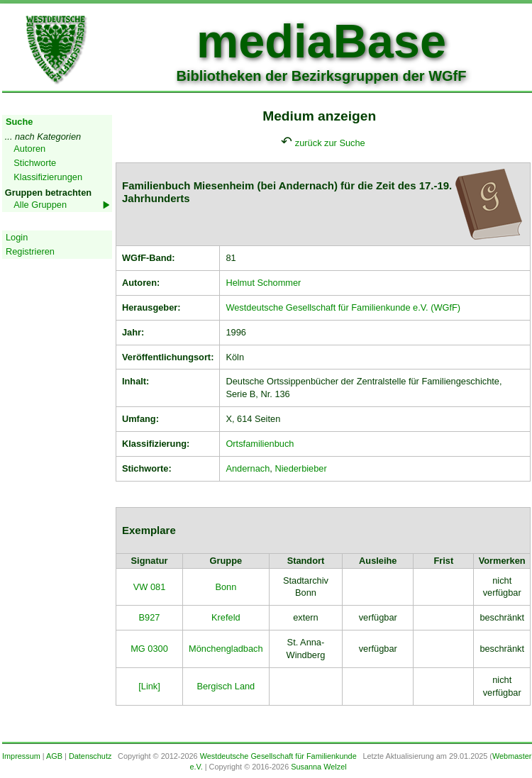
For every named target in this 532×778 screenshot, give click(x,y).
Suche (19, 122)
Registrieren (30, 251)
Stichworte (35, 163)
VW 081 (150, 587)
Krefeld (226, 617)
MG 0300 (149, 649)
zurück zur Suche (330, 143)
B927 (150, 617)
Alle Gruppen (40, 205)
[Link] (149, 686)
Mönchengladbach (226, 649)
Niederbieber (300, 468)
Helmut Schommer (263, 283)
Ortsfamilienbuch (260, 444)
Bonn (226, 587)
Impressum (21, 756)
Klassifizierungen (48, 177)
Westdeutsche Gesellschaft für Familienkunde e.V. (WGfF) (343, 307)
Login (17, 237)
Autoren (29, 149)
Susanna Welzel (318, 767)
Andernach (248, 468)
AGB (54, 756)
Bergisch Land (226, 686)
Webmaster (512, 756)
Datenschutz (90, 756)
